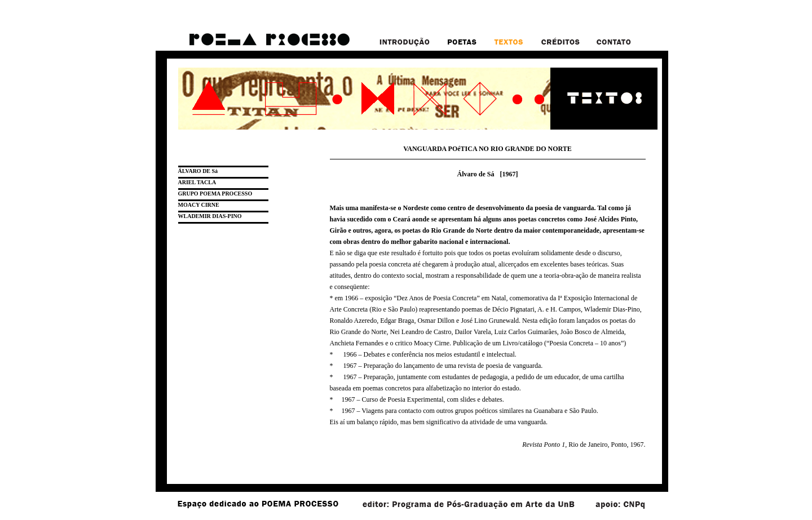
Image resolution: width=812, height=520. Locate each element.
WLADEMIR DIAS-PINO (210, 216)
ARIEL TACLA (197, 182)
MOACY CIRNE (199, 205)
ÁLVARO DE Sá (198, 171)
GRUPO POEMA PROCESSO (215, 194)
